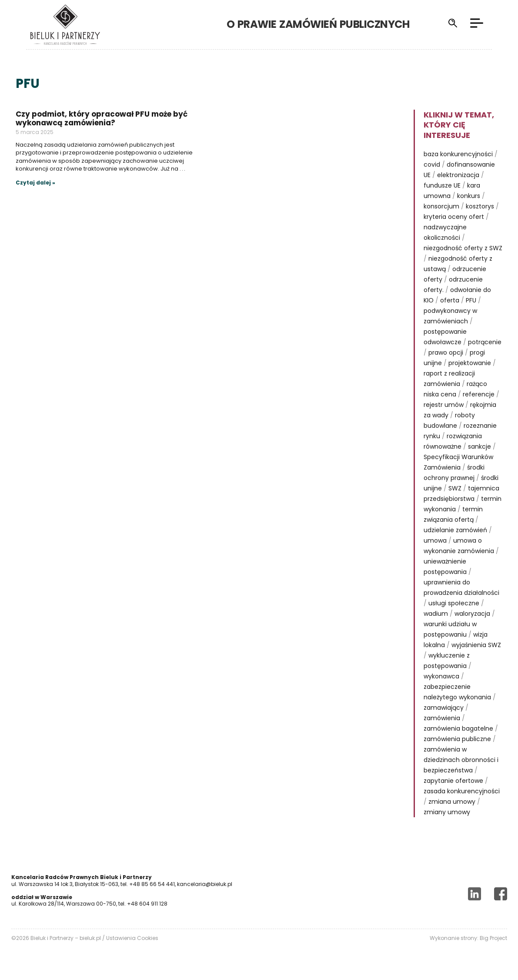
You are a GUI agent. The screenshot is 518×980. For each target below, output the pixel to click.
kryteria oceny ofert (454, 217)
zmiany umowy (447, 812)
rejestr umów (444, 405)
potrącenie (485, 342)
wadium (436, 614)
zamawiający (444, 708)
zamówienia (442, 718)
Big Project (493, 938)
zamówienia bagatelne (458, 728)
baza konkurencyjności (458, 154)
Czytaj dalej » (35, 183)
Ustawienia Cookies (132, 938)
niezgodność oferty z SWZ (463, 248)
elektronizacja (458, 175)
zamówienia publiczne (457, 739)
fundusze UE (442, 185)
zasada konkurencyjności (462, 791)
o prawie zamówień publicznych (333, 24)
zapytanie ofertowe (453, 781)
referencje (479, 394)
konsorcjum (441, 206)
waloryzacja (472, 614)
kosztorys (480, 206)
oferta (450, 300)
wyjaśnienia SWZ (476, 645)
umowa (435, 540)
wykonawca (441, 676)
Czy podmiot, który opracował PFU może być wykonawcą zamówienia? (102, 118)
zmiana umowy (452, 802)
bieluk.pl (90, 938)
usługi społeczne (454, 603)
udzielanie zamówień (455, 530)
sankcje (480, 446)
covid (432, 164)
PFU (471, 300)
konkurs (469, 196)
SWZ (455, 488)
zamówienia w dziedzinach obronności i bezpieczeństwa (461, 760)
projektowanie (470, 363)
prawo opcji (446, 352)
